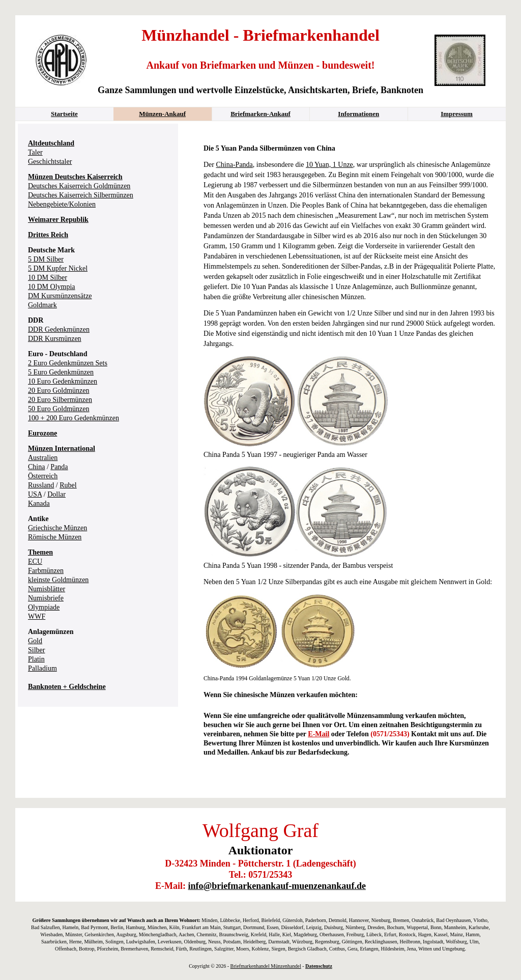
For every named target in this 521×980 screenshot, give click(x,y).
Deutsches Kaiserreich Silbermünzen (81, 195)
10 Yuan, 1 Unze (329, 165)
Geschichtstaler (50, 162)
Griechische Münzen (57, 528)
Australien (43, 458)
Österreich (43, 476)
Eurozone (42, 433)
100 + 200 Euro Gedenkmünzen (74, 418)
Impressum (457, 114)
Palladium (42, 668)
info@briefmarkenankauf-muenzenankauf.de (277, 886)
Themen (40, 552)
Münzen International (62, 449)
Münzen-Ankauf (162, 114)
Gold (35, 641)
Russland (41, 485)
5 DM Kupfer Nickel (58, 268)
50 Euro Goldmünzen (59, 409)
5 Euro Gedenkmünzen (61, 372)
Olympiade (44, 607)
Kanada (39, 503)
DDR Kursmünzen (55, 339)
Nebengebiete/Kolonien (62, 204)
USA (35, 494)
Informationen (358, 114)
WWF (37, 616)
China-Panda (235, 165)
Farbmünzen (46, 571)
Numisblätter (47, 589)
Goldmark (42, 305)
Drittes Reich (48, 235)
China (36, 467)
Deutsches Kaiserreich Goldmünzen (79, 186)
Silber (36, 650)
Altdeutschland (51, 143)
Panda (59, 467)
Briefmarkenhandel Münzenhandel (266, 966)
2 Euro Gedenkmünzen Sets (68, 363)
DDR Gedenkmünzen (59, 329)
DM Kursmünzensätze (60, 296)
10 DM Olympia (52, 287)
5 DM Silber (46, 259)
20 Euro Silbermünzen (60, 400)
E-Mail (319, 734)
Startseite (64, 114)
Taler (35, 152)
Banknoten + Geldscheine (67, 687)
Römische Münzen (55, 537)
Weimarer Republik (58, 220)
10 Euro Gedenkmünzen (63, 381)
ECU (35, 561)
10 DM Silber (48, 278)
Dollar (56, 494)
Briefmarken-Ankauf (260, 114)
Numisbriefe (46, 598)
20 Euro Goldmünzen (59, 391)
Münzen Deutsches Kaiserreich (75, 177)
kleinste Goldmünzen (58, 580)
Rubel (68, 485)
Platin (36, 659)
